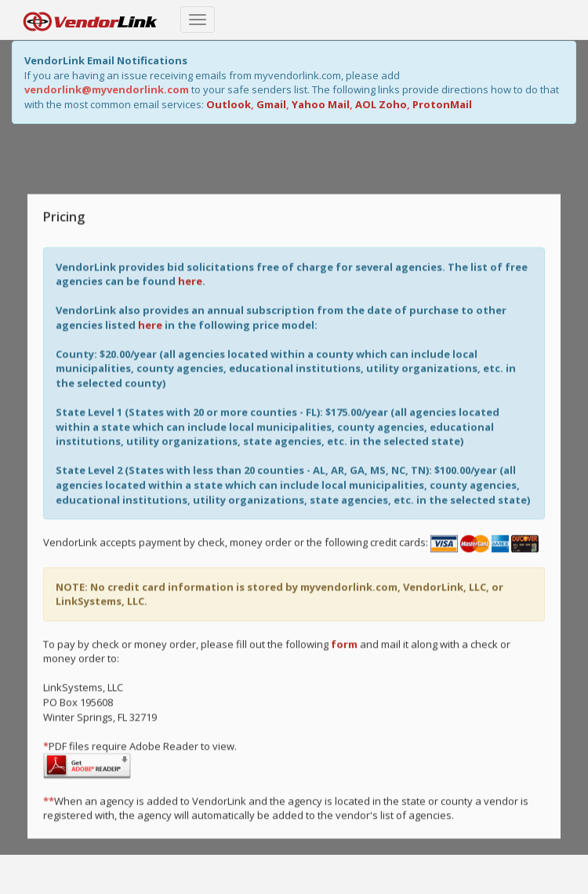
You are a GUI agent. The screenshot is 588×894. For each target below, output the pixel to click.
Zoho (393, 104)
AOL (366, 104)
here (190, 280)
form (344, 643)
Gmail (271, 104)
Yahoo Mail (321, 104)
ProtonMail (442, 104)
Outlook (229, 104)
